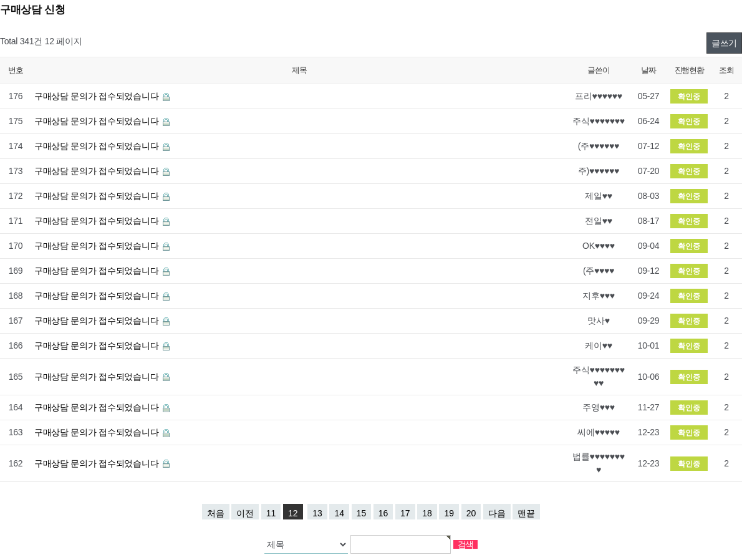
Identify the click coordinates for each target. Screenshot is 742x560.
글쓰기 (724, 43)
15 (362, 513)
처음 (216, 513)
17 (405, 513)
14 (339, 513)
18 (427, 513)
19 (449, 513)
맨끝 (526, 513)
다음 (497, 513)
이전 (245, 513)
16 (383, 513)
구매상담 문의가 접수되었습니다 (98, 96)
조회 (726, 70)
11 (271, 513)
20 (471, 513)
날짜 (648, 70)
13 (317, 513)
